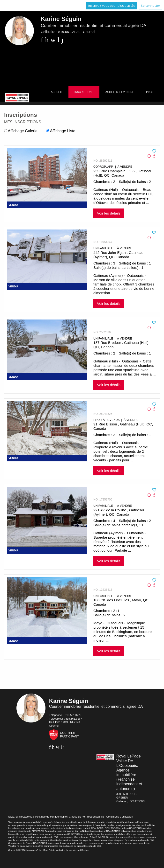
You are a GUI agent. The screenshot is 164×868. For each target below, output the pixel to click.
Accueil (57, 92)
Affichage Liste (61, 131)
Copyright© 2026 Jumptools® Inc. (26, 850)
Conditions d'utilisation (120, 817)
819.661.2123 (69, 32)
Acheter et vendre (120, 92)
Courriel (89, 32)
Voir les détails (109, 213)
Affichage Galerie (21, 131)
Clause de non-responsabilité (86, 817)
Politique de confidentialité (51, 817)
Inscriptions (84, 92)
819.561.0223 (73, 715)
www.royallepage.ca (20, 817)
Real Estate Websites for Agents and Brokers (66, 850)
